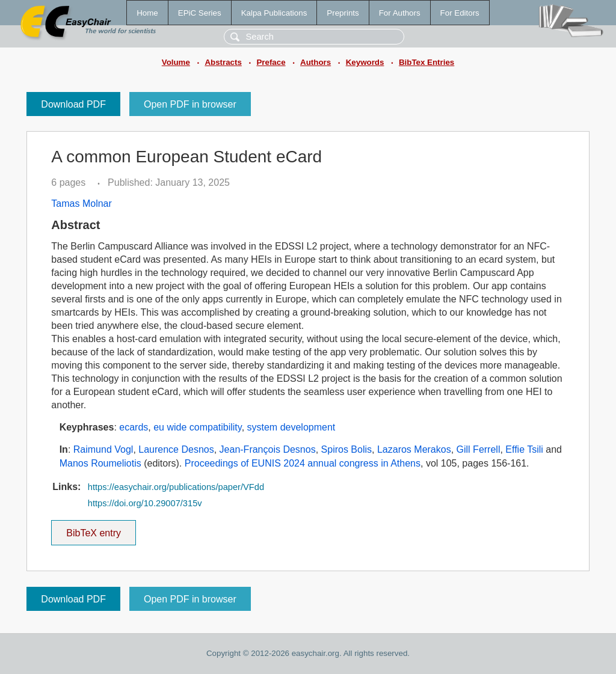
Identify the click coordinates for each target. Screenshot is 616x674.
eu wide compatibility (197, 427)
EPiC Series (200, 13)
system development (291, 427)
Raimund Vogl (103, 449)
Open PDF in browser (190, 104)
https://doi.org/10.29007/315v (145, 503)
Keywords (365, 62)
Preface (271, 62)
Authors (316, 62)
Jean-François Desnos (268, 449)
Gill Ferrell (479, 449)
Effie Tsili (524, 449)
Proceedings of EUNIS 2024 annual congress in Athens (303, 463)
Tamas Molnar (81, 204)
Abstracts (223, 62)
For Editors (460, 13)
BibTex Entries (427, 62)
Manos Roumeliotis (100, 463)
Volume (176, 62)
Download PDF (73, 104)
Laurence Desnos (176, 449)
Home (147, 13)
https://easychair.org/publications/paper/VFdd (176, 487)
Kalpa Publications (274, 13)
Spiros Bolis (346, 449)
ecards (134, 427)
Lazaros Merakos (414, 449)
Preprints (343, 13)
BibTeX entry (94, 529)
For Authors (400, 13)
